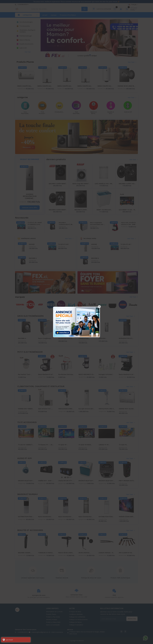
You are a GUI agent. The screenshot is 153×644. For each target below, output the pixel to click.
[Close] (99, 307)
